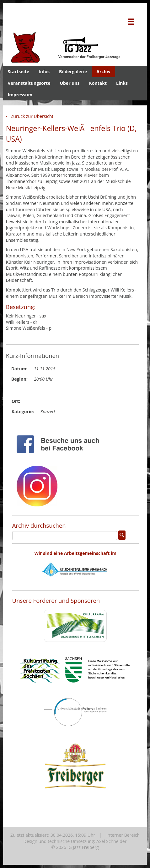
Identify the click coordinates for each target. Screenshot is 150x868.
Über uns (70, 83)
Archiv (103, 71)
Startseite (19, 71)
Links (122, 83)
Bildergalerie (73, 71)
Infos (44, 71)
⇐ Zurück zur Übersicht (30, 116)
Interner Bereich (123, 835)
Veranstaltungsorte (29, 83)
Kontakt (98, 83)
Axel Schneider (111, 841)
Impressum (20, 95)
